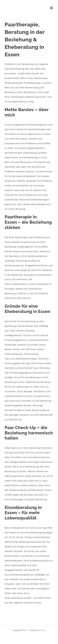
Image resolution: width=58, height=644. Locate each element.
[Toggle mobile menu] (52, 8)
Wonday (42, 630)
